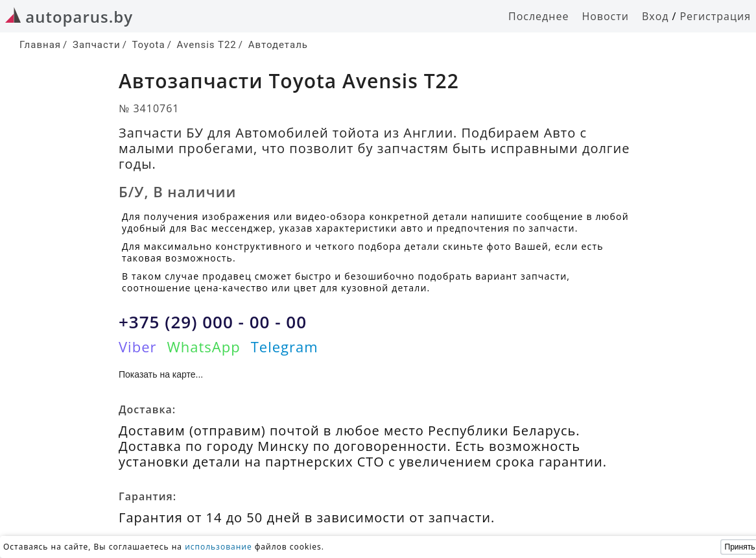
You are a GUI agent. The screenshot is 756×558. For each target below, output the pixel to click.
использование (219, 547)
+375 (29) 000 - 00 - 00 (213, 322)
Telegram (285, 346)
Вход (656, 16)
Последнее (538, 16)
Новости (605, 16)
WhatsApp (203, 346)
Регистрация (715, 16)
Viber (137, 346)
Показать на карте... (161, 374)
